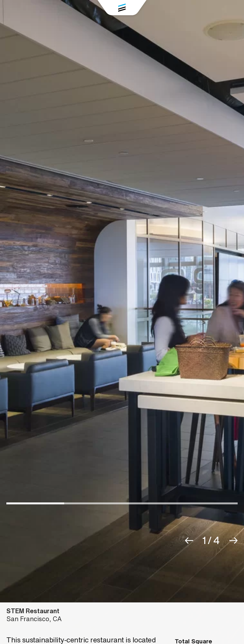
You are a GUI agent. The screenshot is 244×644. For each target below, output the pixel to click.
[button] (189, 541)
